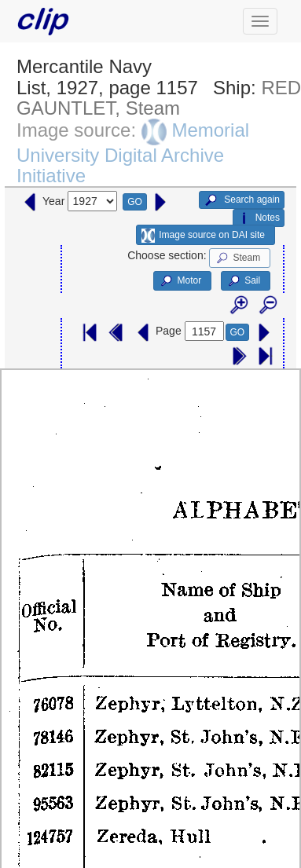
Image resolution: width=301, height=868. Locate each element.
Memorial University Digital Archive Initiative (133, 153)
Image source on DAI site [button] (203, 236)
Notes (259, 218)
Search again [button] (242, 200)
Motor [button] (180, 281)
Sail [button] (243, 281)
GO (135, 202)
